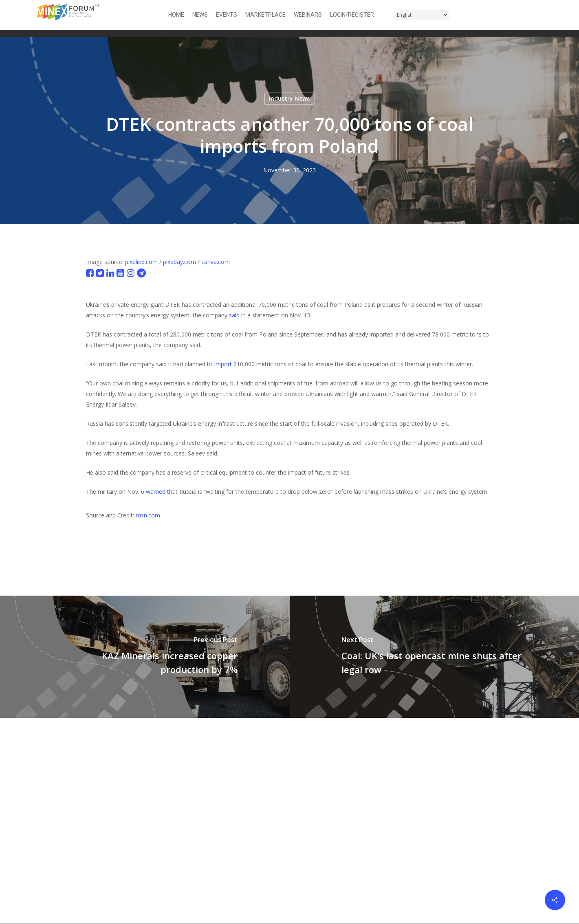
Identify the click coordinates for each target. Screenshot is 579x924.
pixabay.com (179, 262)
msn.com (148, 515)
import (223, 364)
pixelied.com (141, 262)
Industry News (289, 98)
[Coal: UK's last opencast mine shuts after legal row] (435, 657)
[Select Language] (422, 15)
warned (156, 492)
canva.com (216, 262)
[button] (537, 15)
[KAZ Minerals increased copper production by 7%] (145, 657)
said (234, 315)
